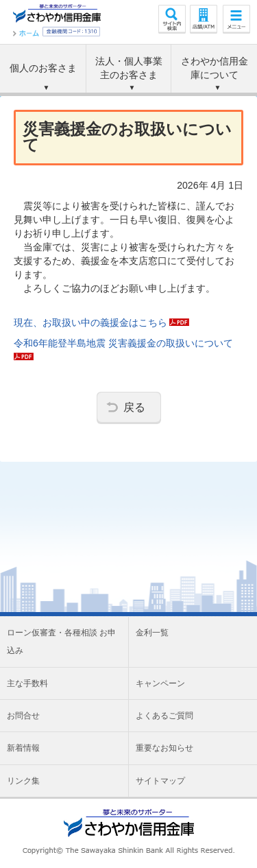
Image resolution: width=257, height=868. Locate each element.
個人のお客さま (43, 68)
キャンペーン (160, 683)
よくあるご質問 (164, 716)
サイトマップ (160, 781)
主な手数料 (27, 683)
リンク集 (23, 781)
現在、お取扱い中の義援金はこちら (101, 322)
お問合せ (23, 716)
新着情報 (23, 748)
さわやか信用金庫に (215, 69)
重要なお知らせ (164, 748)
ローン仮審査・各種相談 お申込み (61, 642)
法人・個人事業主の (129, 69)
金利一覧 (152, 633)
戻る (134, 407)
